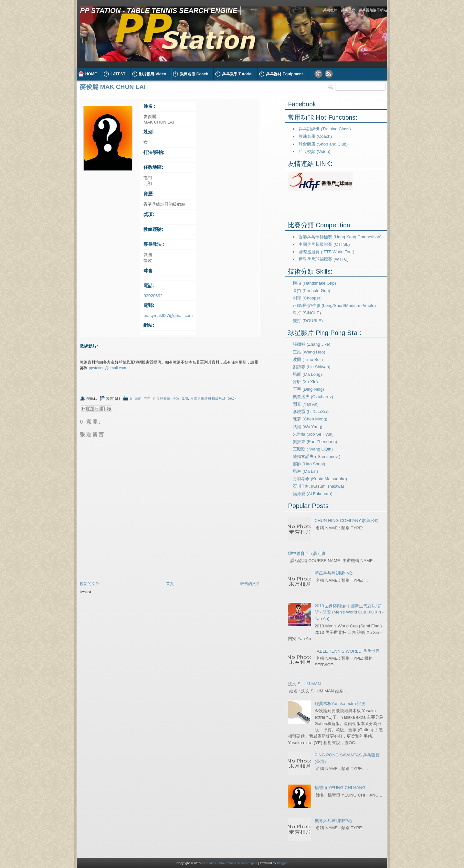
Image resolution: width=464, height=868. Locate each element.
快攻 (176, 399)
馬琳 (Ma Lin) (305, 471)
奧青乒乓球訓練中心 (334, 821)
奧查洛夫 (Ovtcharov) (313, 397)
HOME (91, 74)
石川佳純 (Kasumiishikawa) (318, 486)
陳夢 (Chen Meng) (310, 419)
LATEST (118, 74)
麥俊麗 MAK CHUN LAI (113, 87)
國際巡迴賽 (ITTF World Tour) (326, 252)
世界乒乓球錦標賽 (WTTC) (324, 259)
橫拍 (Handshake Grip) (314, 283)
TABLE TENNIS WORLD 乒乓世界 (347, 651)
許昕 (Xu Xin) (305, 382)
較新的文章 (90, 584)
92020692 (153, 296)
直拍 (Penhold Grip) (311, 291)
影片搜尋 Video (153, 74)
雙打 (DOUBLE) (308, 321)
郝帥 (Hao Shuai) (309, 464)
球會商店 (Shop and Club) (323, 144)
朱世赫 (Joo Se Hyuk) (313, 434)
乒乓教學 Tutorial (237, 74)
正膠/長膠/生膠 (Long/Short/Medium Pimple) (334, 305)
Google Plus (318, 74)
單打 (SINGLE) (307, 313)
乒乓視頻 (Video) (314, 152)
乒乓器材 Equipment (284, 74)
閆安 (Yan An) (306, 404)
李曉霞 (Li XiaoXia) (311, 412)
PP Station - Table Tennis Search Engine (159, 11)
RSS (329, 74)
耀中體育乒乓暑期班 (307, 553)
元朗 (138, 399)
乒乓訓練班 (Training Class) (325, 129)
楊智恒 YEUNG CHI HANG (340, 788)
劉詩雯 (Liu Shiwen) (311, 367)
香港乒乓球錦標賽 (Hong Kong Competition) (340, 237)
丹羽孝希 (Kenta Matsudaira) (320, 479)
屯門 (147, 399)
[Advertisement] (155, 606)
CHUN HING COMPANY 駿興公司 (347, 521)
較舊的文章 (250, 584)
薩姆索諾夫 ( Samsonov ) (316, 456)
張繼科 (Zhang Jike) (311, 344)
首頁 (170, 584)
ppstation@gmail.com (108, 368)
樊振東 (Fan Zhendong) (315, 442)
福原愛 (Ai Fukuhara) (313, 494)
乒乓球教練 (162, 399)
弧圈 (185, 399)
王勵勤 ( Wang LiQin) (313, 449)
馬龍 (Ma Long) (307, 374)
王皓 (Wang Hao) (309, 352)
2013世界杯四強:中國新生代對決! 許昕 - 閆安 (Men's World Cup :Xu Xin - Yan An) (349, 612)
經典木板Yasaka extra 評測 (340, 704)
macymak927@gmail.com (168, 315)
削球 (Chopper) (307, 298)
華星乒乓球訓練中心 (334, 573)
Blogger (282, 863)
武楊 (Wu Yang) (307, 427)
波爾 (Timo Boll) (308, 359)
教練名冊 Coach (194, 74)
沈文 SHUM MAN (304, 684)
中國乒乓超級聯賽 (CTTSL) (324, 244)
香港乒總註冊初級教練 (208, 399)
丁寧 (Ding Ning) (308, 389)
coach (232, 399)
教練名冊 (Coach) (315, 136)
